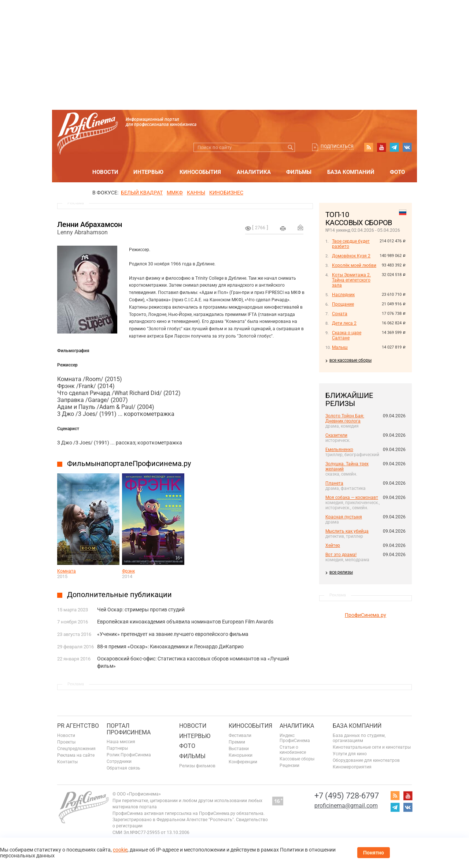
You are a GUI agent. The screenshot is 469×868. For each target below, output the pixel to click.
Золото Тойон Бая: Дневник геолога (345, 418)
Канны (196, 193)
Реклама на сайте (76, 755)
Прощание (343, 304)
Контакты (67, 762)
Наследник (343, 295)
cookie (120, 850)
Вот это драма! (341, 555)
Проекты (66, 742)
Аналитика (254, 172)
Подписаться (337, 146)
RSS (369, 147)
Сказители (336, 435)
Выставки (239, 749)
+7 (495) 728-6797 (347, 796)
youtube (381, 147)
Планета (334, 483)
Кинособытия (200, 172)
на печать (283, 228)
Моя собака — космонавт (352, 498)
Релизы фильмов (197, 766)
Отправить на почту (300, 227)
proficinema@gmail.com (346, 806)
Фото (397, 172)
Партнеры (117, 748)
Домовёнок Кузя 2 (351, 256)
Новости (105, 172)
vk (407, 147)
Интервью (148, 172)
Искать (290, 147)
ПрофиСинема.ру (365, 615)
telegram (394, 147)
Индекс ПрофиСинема (295, 738)
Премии (237, 742)
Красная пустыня (344, 517)
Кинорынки (241, 755)
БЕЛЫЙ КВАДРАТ (142, 193)
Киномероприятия (352, 767)
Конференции (243, 762)
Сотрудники (119, 761)
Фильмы (299, 172)
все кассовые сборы (350, 360)
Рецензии (289, 765)
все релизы (341, 572)
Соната (340, 314)
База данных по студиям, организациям (359, 738)
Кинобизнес (226, 193)
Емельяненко (339, 450)
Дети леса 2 (344, 323)
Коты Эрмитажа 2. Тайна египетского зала (351, 280)
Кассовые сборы (297, 759)
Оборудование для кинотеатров (366, 760)
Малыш (340, 347)
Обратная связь (123, 768)
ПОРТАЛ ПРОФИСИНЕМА (129, 729)
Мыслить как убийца (347, 531)
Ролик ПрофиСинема (129, 755)
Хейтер (333, 545)
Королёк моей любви (354, 265)
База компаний (351, 172)
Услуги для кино (350, 754)
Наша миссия (121, 742)
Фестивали (240, 735)
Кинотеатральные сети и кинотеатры (372, 747)
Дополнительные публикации (119, 595)
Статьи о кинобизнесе (293, 750)
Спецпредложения (76, 749)
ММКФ (175, 193)
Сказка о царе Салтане (347, 335)
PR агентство (78, 726)
